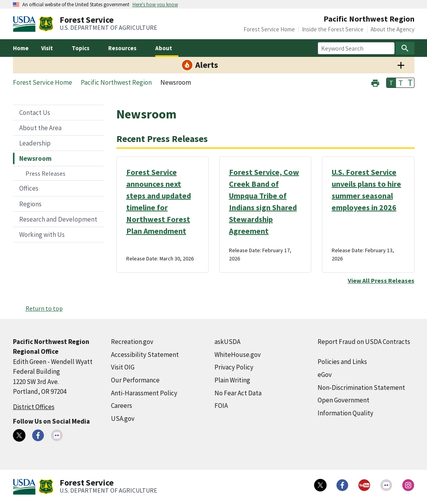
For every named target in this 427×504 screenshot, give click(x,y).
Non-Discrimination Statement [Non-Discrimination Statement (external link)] (361, 388)
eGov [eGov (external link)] (325, 375)
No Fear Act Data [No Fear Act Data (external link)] (238, 393)
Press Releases (45, 173)
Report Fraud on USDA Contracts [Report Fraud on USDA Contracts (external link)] (364, 342)
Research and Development (58, 219)
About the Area (40, 128)
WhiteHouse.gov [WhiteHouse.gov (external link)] (238, 355)
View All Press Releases (381, 280)
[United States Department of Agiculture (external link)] (26, 24)
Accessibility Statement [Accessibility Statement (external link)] (145, 355)
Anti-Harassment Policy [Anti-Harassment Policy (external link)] (144, 393)
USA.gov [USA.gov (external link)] (123, 418)
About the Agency (392, 29)
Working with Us (42, 235)
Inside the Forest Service (333, 29)
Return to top (44, 308)
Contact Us (35, 113)
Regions (30, 204)
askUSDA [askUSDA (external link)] (227, 342)
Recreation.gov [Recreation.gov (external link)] (132, 342)
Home (21, 48)
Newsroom (35, 158)
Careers (122, 406)
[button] (375, 82)
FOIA (221, 406)
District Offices (34, 407)
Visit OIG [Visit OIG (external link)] (123, 367)
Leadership (35, 143)
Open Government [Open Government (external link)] (343, 400)
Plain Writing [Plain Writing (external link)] (232, 380)
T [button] (391, 83)
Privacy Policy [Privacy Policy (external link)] (234, 367)
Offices (29, 188)
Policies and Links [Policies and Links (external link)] (342, 362)
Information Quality (345, 413)
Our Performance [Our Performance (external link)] (135, 380)
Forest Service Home (269, 29)
